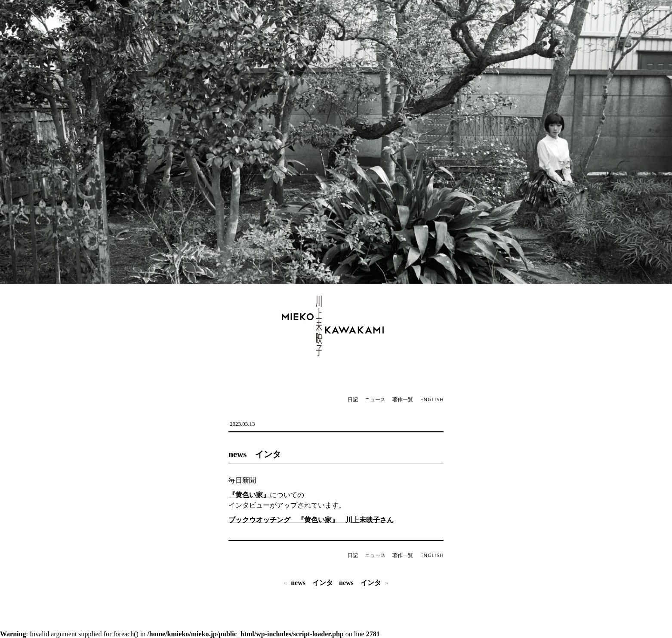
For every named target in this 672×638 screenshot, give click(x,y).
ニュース (375, 399)
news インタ (255, 454)
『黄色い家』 (249, 495)
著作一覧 (403, 399)
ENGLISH (432, 399)
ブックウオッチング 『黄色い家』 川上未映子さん (311, 520)
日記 (353, 399)
